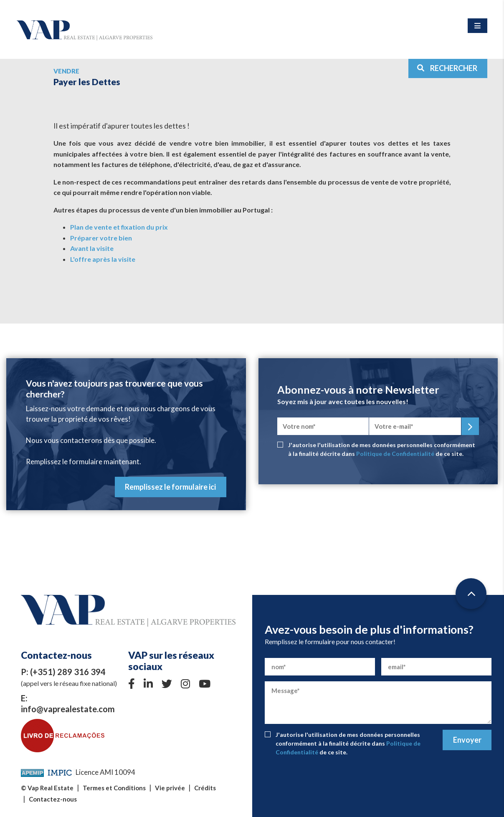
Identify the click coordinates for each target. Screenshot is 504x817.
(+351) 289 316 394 (68, 672)
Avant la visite (92, 248)
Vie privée (170, 788)
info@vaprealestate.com (68, 709)
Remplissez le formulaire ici (170, 487)
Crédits (205, 788)
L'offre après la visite (103, 259)
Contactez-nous (53, 799)
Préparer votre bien (101, 238)
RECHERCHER (447, 68)
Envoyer (467, 740)
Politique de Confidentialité (395, 454)
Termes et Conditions (114, 788)
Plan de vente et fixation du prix (119, 227)
